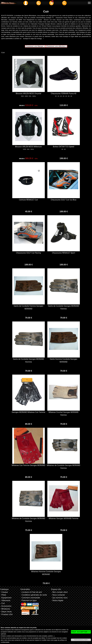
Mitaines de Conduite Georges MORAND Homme (28, 520)
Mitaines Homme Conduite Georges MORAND (46, 573)
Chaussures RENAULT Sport (64, 253)
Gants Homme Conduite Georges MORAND (63, 360)
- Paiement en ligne (29, 600)
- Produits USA (6, 614)
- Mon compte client (60, 592)
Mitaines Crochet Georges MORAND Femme (64, 414)
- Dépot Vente (6, 612)
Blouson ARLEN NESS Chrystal (28, 94)
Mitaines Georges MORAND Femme (64, 518)
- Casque (4, 592)
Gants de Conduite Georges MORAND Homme (29, 360)
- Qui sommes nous (59, 598)
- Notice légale (57, 600)
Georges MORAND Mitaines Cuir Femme (28, 412)
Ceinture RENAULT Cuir (28, 200)
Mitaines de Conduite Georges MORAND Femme (64, 467)
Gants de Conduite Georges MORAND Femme (64, 307)
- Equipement (6, 598)
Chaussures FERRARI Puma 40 (64, 94)
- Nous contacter (58, 595)
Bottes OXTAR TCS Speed (64, 147)
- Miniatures (5, 609)
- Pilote (3, 595)
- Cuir (3, 603)
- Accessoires (6, 606)
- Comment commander (30, 598)
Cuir (3, 52)
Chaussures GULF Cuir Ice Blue (64, 200)
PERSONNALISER (81, 640)
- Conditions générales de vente (34, 595)
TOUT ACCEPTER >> (81, 632)
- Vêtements (5, 600)
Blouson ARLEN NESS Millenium (28, 147)
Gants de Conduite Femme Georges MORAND (28, 307)
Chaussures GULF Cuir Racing (29, 253)
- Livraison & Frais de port (31, 592)
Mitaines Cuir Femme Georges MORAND (28, 465)
